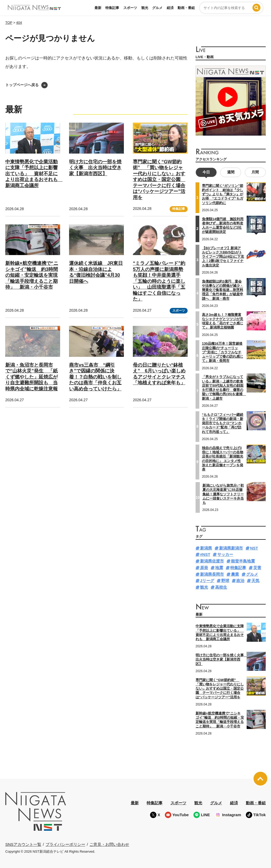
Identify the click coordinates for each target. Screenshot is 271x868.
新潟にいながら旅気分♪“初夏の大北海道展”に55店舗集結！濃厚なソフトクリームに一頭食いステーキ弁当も (223, 494)
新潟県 (206, 548)
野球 (225, 581)
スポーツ (130, 8)
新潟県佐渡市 (212, 561)
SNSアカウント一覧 (23, 844)
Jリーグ (207, 581)
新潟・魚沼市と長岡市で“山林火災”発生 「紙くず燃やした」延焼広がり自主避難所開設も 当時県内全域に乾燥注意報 (31, 377)
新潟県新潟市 (231, 548)
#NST (205, 554)
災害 (257, 568)
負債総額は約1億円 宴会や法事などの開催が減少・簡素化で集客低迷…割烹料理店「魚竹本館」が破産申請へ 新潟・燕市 (223, 290)
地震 (219, 568)
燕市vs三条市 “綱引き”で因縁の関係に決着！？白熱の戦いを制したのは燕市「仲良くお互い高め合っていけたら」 (95, 377)
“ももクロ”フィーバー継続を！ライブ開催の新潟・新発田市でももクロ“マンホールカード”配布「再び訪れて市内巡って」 (223, 423)
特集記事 (112, 8)
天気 (255, 581)
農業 (235, 574)
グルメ (157, 8)
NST (254, 548)
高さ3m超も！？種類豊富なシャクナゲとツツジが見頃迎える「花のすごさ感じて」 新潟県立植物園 (223, 321)
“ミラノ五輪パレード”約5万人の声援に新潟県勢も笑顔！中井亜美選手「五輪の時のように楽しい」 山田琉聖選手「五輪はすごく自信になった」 (159, 281)
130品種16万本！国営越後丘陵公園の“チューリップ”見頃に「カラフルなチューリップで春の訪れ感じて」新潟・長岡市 (223, 352)
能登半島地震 (243, 561)
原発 (204, 568)
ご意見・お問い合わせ (109, 844)
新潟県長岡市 (212, 574)
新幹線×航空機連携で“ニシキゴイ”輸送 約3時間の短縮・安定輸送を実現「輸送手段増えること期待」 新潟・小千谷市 (32, 275)
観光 (145, 8)
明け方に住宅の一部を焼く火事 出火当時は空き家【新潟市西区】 (95, 168)
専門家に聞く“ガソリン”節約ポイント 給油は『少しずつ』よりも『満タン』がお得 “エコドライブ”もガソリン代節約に (223, 194)
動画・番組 (186, 8)
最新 (98, 8)
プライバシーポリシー (65, 844)
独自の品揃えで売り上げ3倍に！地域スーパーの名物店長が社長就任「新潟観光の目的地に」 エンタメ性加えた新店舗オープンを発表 (223, 459)
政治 (240, 581)
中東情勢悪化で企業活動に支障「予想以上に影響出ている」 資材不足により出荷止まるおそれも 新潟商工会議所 (34, 174)
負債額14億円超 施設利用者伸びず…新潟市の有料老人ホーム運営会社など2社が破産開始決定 (223, 225)
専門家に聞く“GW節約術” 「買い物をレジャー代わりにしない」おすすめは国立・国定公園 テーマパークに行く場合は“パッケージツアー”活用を (159, 180)
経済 (170, 8)
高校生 (221, 587)
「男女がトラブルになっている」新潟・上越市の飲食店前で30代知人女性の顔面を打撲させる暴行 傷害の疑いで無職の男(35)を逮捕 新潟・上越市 (224, 387)
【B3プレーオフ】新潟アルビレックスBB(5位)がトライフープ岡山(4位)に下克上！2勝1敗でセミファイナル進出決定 (223, 256)
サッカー (225, 554)
